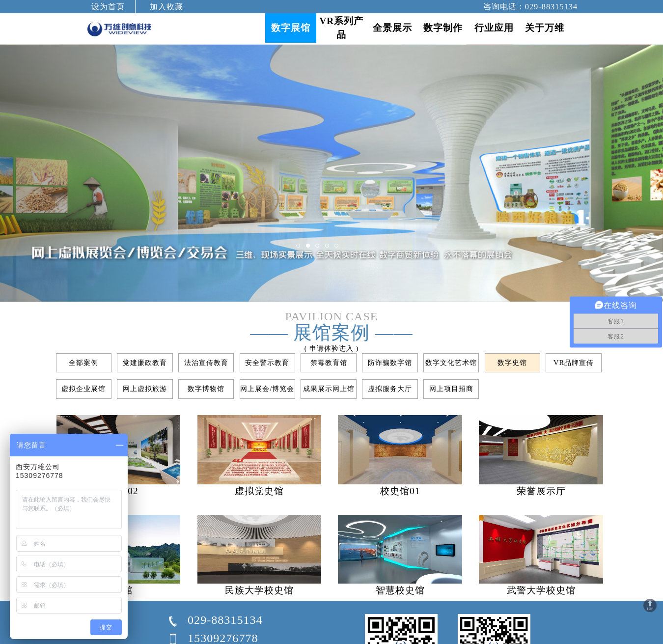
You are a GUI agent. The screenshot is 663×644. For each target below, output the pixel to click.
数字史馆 (512, 363)
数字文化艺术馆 (451, 363)
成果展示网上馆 (329, 389)
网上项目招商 (451, 389)
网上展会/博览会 (267, 389)
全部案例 (83, 363)
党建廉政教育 (145, 363)
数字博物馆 (206, 389)
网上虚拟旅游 (145, 389)
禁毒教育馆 (329, 363)
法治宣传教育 (206, 363)
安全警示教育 (267, 363)
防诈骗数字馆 (390, 363)
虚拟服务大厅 (390, 389)
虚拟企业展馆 (83, 389)
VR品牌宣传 (574, 363)
